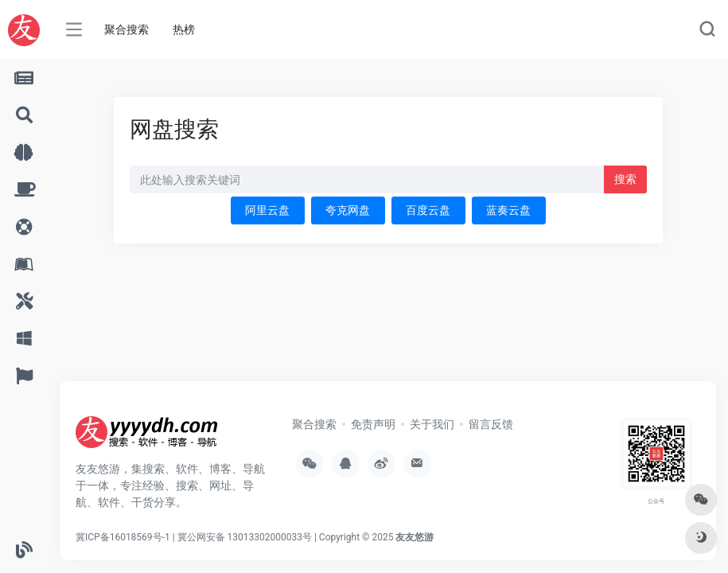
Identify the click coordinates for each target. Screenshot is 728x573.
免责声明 (373, 424)
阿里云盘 (267, 210)
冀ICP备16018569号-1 (123, 537)
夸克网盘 (348, 210)
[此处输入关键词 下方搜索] (367, 179)
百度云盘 (428, 210)
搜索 (625, 179)
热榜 (184, 29)
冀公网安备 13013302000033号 (245, 537)
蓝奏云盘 (508, 210)
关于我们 (432, 424)
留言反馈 (491, 424)
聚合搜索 (127, 29)
